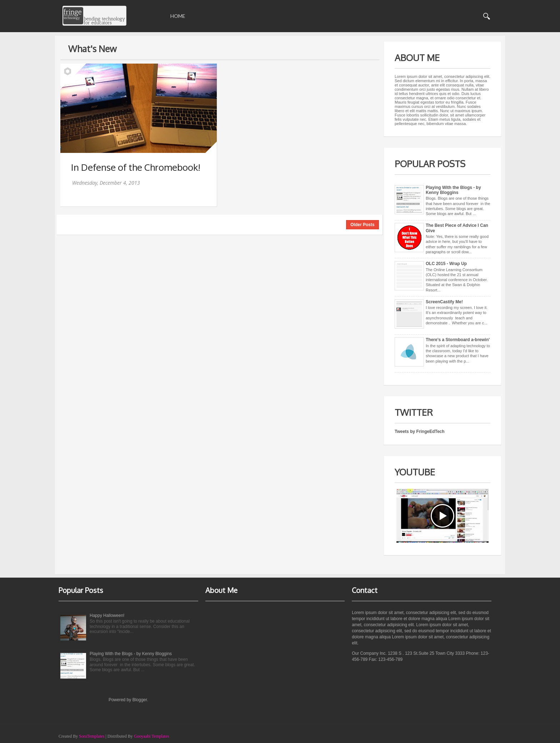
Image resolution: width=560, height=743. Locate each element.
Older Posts (362, 225)
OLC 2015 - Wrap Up (446, 264)
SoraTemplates (92, 736)
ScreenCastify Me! (444, 302)
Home (178, 16)
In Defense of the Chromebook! (136, 167)
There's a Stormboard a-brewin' (458, 340)
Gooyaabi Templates (152, 736)
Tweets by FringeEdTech (420, 432)
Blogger (140, 700)
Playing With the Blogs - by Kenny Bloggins (453, 190)
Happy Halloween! (107, 615)
